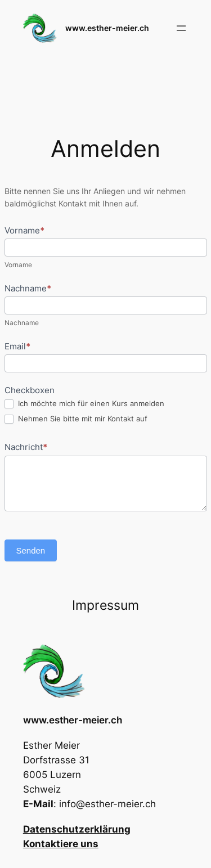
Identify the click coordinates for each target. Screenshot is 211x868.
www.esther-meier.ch (107, 28)
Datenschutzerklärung (77, 829)
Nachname (28, 288)
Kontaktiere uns (61, 844)
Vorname (24, 230)
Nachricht (26, 447)
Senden (31, 550)
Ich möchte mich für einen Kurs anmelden (84, 404)
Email (17, 346)
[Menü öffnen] (181, 28)
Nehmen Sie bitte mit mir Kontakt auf (76, 419)
